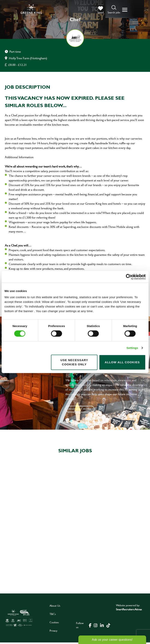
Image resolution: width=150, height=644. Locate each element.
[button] (114, 10)
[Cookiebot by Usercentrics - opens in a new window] (129, 277)
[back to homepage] (31, 10)
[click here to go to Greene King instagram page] (96, 627)
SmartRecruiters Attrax (129, 611)
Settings (132, 348)
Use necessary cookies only (74, 362)
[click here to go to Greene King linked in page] (102, 627)
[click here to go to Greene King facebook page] (90, 627)
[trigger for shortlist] (100, 10)
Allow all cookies (122, 362)
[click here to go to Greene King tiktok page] (108, 627)
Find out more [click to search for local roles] (80, 409)
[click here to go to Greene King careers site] (19, 619)
